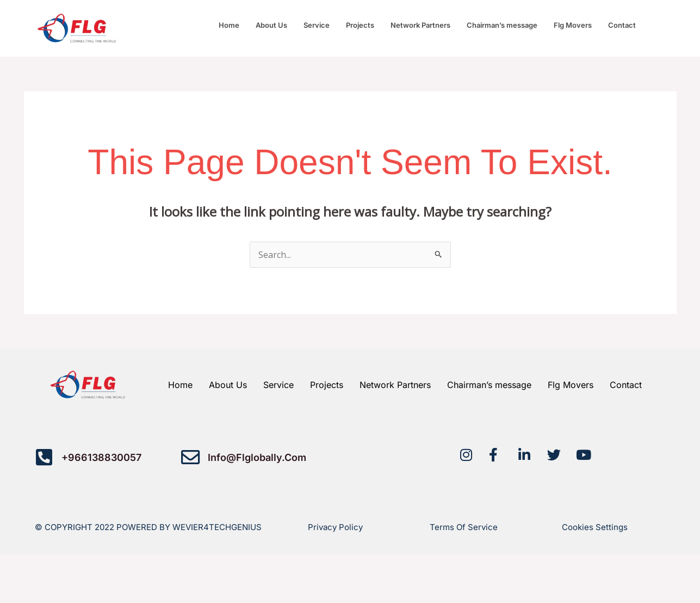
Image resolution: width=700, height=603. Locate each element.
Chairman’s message (502, 25)
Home (229, 25)
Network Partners (420, 25)
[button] (625, 25)
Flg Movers (573, 25)
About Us (271, 25)
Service (317, 25)
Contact (622, 25)
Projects (360, 25)
